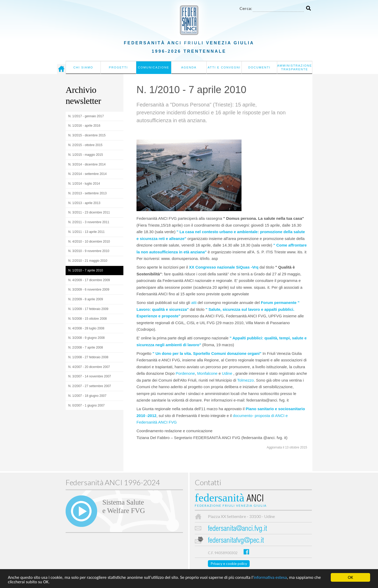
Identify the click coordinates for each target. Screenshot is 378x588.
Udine (227, 373)
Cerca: (246, 8)
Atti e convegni (224, 67)
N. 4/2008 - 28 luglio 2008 (86, 328)
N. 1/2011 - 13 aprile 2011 (86, 232)
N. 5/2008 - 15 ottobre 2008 (88, 319)
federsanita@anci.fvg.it (237, 529)
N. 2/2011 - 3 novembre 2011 (89, 222)
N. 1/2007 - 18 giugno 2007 (87, 396)
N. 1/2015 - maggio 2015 (86, 155)
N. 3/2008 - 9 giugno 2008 (86, 338)
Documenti (259, 67)
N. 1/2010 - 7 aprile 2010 (86, 270)
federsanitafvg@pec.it (236, 541)
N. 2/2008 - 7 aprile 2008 (86, 348)
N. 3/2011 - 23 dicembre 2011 (89, 212)
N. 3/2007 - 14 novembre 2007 (90, 376)
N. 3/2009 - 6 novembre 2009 (89, 290)
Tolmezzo (246, 380)
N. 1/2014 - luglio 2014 (84, 184)
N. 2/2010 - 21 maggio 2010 (88, 261)
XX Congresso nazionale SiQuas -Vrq (224, 267)
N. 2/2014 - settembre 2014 (87, 174)
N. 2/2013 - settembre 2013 (87, 193)
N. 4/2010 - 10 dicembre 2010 (89, 242)
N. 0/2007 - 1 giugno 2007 (86, 405)
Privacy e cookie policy (229, 563)
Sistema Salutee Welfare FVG (124, 506)
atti (194, 303)
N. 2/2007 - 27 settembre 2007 (90, 386)
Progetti (118, 67)
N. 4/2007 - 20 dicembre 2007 (89, 367)
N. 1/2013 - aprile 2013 (84, 203)
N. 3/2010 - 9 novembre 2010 (89, 251)
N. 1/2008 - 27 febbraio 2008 (88, 357)
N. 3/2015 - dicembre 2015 (87, 135)
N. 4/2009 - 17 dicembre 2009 (89, 280)
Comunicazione (154, 67)
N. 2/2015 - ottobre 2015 (85, 145)
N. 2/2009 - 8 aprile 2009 (86, 299)
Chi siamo (83, 67)
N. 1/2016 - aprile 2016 (84, 126)
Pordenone (185, 373)
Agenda (189, 67)
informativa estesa (270, 578)
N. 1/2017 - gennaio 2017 (86, 116)
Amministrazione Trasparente (295, 67)
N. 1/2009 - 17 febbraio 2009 (88, 309)
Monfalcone (207, 373)
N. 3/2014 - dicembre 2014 (87, 164)
